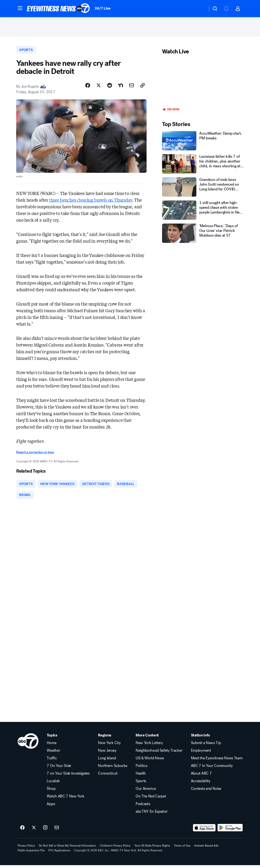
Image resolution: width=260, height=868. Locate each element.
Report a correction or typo (35, 454)
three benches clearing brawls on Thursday (91, 202)
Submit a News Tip (206, 746)
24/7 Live (103, 8)
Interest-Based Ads (206, 848)
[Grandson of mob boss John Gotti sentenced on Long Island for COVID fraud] (203, 189)
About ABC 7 (201, 776)
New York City (109, 746)
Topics (52, 738)
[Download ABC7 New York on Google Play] (230, 831)
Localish (53, 784)
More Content (147, 738)
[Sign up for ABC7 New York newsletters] (57, 831)
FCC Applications (59, 853)
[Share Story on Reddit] (110, 87)
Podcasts (143, 807)
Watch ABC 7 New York (66, 799)
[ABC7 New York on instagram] (45, 831)
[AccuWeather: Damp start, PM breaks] (203, 142)
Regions (105, 738)
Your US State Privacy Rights (152, 848)
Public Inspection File (31, 853)
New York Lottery (149, 746)
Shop (51, 791)
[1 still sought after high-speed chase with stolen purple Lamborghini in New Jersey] (203, 212)
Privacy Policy (26, 848)
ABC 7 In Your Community (212, 769)
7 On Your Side (59, 769)
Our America (146, 791)
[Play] (203, 83)
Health (141, 776)
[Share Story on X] (99, 87)
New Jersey (107, 753)
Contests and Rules (206, 791)
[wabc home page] (28, 744)
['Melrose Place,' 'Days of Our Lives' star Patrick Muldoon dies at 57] (203, 235)
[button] (20, 8)
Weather (53, 753)
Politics (141, 769)
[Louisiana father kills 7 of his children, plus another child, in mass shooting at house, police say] (203, 166)
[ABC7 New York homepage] (58, 9)
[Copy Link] (143, 87)
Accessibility (201, 784)
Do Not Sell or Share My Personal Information (67, 848)
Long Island (107, 761)
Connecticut (108, 776)
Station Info (200, 738)
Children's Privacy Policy (115, 848)
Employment (201, 753)
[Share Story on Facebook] (88, 87)
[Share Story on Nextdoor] (121, 87)
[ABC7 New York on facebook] (22, 831)
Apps (51, 807)
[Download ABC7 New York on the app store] (204, 831)
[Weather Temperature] (200, 9)
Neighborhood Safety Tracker (159, 753)
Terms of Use (182, 848)
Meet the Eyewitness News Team (217, 761)
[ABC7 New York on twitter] (34, 831)
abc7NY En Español (151, 814)
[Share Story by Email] (132, 87)
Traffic (52, 761)
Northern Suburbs (112, 769)
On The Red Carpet (151, 799)
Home (51, 746)
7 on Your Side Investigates (68, 776)
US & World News (150, 761)
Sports (141, 784)
